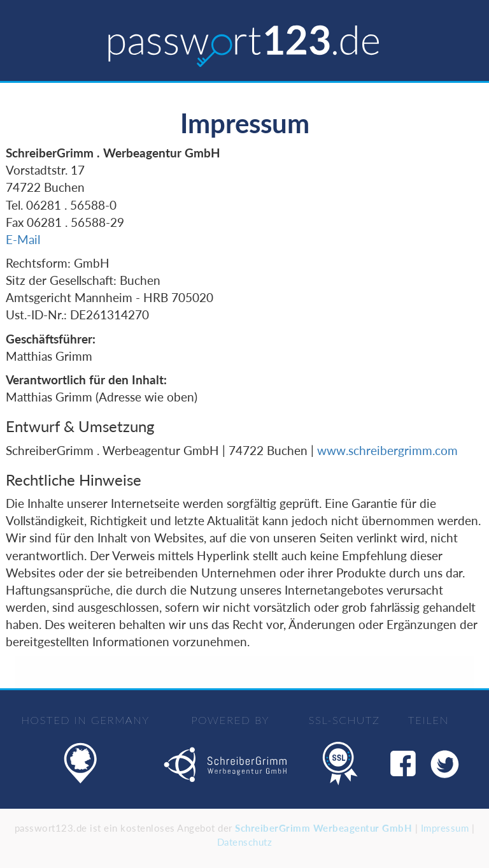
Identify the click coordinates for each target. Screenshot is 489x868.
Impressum (445, 828)
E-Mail (23, 239)
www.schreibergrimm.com (387, 450)
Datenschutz (245, 842)
